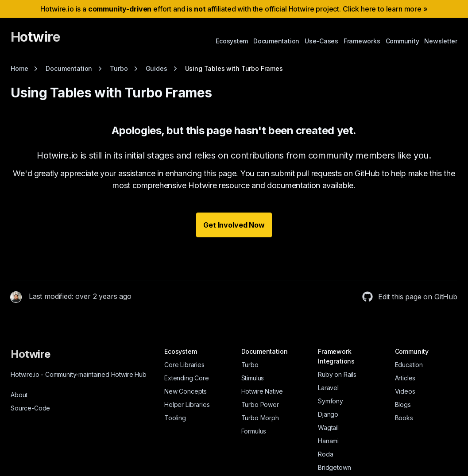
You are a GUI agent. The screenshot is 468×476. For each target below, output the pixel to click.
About (19, 395)
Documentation (276, 41)
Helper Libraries (187, 404)
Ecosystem (232, 41)
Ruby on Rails (337, 374)
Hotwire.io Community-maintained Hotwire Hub (79, 374)
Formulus (254, 431)
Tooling (175, 418)
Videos (405, 391)
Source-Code (30, 408)
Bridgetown (334, 467)
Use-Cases (321, 41)
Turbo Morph (260, 418)
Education (409, 365)
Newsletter (441, 41)
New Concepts (186, 391)
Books (404, 418)
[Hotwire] (35, 41)
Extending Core (187, 378)
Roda (325, 454)
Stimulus (253, 378)
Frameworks (362, 41)
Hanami (328, 441)
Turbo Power (260, 404)
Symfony (331, 401)
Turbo (250, 365)
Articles (405, 378)
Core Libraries (184, 365)
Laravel (328, 388)
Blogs (403, 404)
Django (328, 414)
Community (402, 41)
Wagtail (328, 428)
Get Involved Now (234, 225)
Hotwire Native (262, 391)
